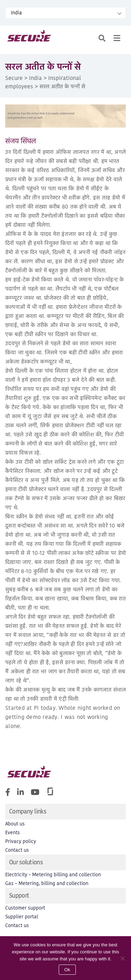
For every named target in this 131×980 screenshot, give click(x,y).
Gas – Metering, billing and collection (47, 883)
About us (15, 824)
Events (13, 833)
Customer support (25, 908)
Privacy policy (21, 841)
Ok (67, 970)
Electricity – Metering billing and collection (53, 875)
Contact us (17, 850)
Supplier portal (22, 917)
